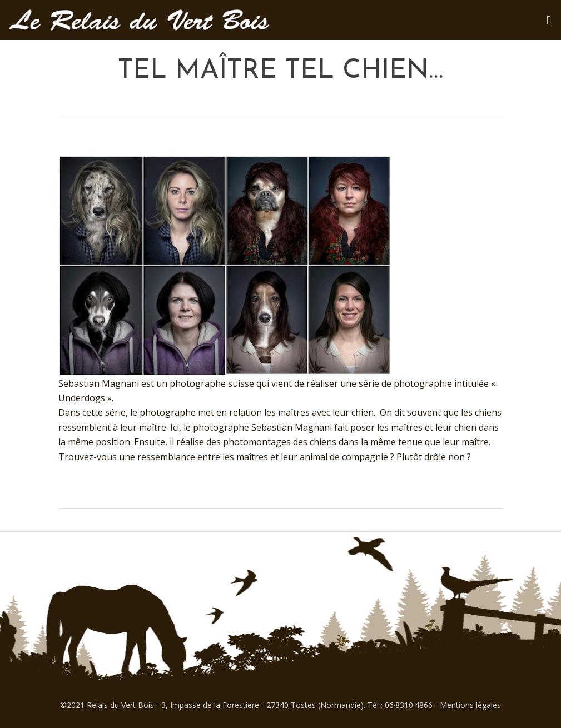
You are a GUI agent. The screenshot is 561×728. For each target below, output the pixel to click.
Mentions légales (470, 705)
